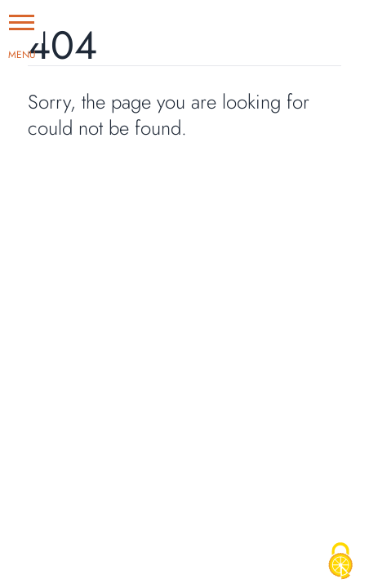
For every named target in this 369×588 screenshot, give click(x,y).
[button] (22, 22)
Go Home (68, 177)
